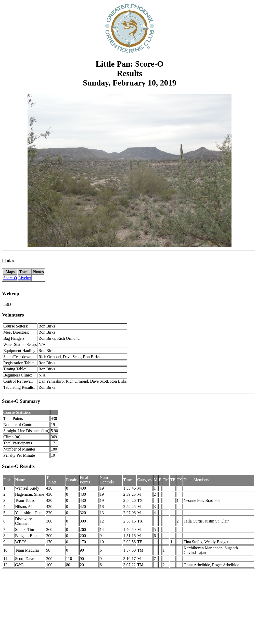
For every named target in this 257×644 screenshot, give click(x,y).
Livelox (25, 278)
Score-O (10, 278)
